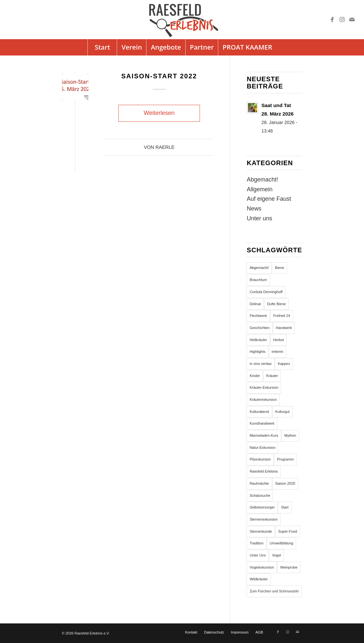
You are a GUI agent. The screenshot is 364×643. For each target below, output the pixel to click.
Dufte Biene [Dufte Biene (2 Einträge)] (276, 304)
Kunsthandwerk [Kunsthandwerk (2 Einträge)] (262, 423)
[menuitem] (102, 47)
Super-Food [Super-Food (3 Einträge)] (288, 531)
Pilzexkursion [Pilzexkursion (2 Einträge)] (260, 459)
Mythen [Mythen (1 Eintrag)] (290, 435)
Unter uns (259, 218)
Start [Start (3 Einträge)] (285, 507)
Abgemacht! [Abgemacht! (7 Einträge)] (259, 268)
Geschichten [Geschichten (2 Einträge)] (259, 328)
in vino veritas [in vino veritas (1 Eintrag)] (260, 364)
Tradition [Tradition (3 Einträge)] (256, 543)
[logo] (182, 20)
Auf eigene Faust (269, 199)
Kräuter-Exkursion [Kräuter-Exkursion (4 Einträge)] (264, 387)
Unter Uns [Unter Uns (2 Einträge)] (258, 555)
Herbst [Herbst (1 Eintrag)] (279, 340)
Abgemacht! (262, 180)
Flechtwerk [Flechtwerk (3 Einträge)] (258, 316)
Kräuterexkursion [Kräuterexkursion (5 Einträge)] (263, 400)
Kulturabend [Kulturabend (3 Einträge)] (259, 412)
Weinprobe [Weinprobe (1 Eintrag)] (289, 567)
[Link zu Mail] (352, 20)
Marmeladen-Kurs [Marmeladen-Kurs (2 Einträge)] (264, 435)
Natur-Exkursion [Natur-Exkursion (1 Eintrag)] (262, 447)
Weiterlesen (159, 113)
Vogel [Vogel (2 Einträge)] (277, 555)
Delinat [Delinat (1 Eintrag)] (255, 304)
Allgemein (259, 189)
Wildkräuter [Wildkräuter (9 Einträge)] (259, 579)
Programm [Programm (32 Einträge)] (285, 459)
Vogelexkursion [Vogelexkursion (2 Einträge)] (262, 567)
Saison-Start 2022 (159, 76)
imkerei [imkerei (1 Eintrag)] (277, 352)
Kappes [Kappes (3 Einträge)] (284, 364)
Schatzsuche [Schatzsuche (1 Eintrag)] (260, 495)
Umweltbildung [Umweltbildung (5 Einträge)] (281, 543)
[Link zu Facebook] (332, 20)
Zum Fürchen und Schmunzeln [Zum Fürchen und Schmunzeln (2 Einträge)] (274, 591)
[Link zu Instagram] (342, 20)
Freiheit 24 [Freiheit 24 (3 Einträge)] (282, 316)
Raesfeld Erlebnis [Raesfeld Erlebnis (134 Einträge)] (264, 471)
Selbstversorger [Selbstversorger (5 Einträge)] (262, 507)
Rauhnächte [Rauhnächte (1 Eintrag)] (259, 483)
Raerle (165, 147)
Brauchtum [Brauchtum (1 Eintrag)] (258, 280)
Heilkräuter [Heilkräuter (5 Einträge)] (258, 340)
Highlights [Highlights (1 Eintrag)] (257, 352)
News (254, 209)
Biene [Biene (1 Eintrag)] (280, 268)
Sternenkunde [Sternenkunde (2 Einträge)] (261, 531)
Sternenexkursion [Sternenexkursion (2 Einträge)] (264, 519)
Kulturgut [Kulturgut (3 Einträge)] (282, 412)
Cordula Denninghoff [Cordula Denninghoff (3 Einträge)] (266, 292)
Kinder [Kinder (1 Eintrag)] (255, 376)
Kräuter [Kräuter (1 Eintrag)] (272, 376)
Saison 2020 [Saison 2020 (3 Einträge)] (285, 483)
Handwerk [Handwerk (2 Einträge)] (284, 328)
